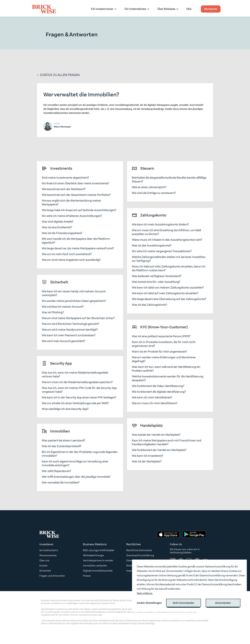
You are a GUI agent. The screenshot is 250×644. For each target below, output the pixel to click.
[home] (44, 9)
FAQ (189, 9)
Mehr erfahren (145, 593)
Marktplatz (211, 9)
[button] (103, 9)
